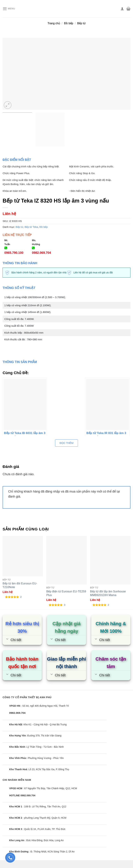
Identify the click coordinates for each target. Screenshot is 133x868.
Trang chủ (54, 23)
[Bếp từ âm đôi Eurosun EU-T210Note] (23, 556)
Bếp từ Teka (31, 227)
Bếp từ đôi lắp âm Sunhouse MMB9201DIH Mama (108, 593)
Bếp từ (81, 23)
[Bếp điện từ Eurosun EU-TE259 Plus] (66, 560)
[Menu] (9, 9)
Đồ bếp (69, 23)
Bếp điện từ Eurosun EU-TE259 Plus (66, 593)
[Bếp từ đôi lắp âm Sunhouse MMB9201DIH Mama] (110, 560)
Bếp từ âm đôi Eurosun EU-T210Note (20, 585)
